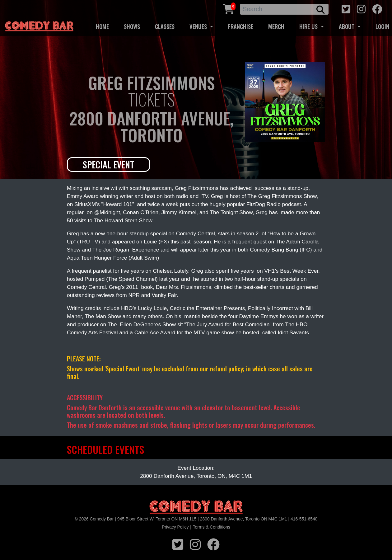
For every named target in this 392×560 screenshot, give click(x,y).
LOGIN (382, 26)
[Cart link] (229, 8)
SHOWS (132, 26)
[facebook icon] (377, 8)
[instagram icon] (361, 8)
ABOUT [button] (348, 26)
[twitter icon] (346, 8)
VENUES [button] (199, 26)
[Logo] (196, 508)
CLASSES (165, 26)
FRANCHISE (241, 26)
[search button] (321, 9)
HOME (102, 26)
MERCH (276, 26)
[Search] (277, 9)
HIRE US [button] (309, 26)
